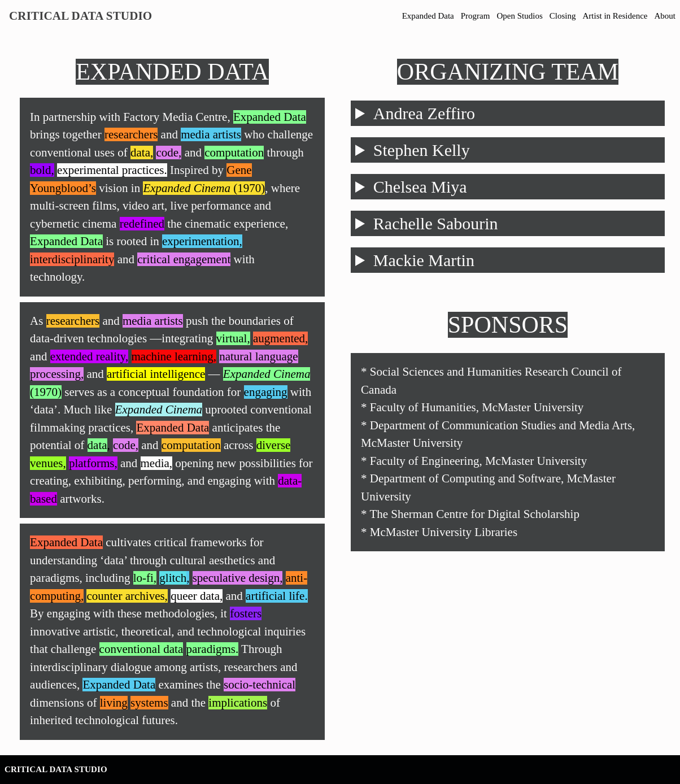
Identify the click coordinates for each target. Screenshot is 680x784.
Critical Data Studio (80, 16)
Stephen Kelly (422, 150)
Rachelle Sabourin (436, 223)
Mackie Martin (424, 260)
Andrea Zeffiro (424, 113)
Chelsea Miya (420, 187)
